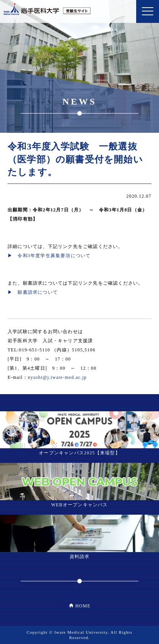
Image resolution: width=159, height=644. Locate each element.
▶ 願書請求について (33, 292)
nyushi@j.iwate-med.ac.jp (57, 377)
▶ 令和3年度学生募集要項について (49, 256)
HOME (83, 606)
